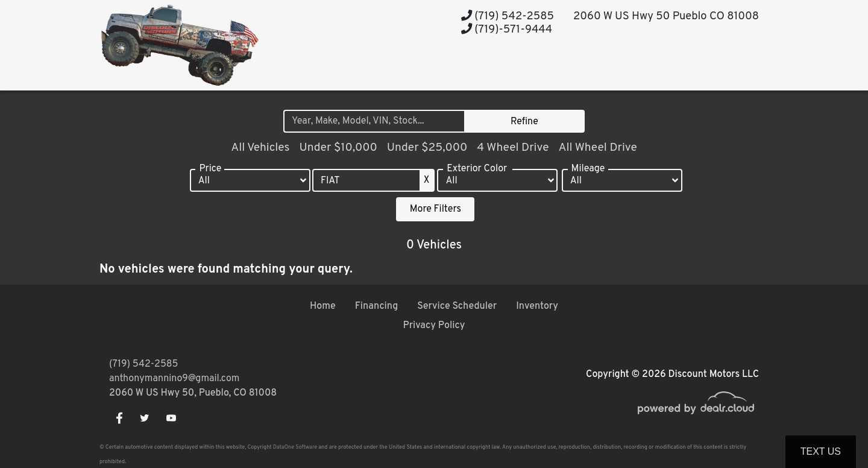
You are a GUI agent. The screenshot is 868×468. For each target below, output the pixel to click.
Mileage (588, 169)
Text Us (821, 451)
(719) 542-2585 (508, 17)
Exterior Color (477, 169)
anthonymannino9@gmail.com (174, 379)
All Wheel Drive (597, 148)
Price (210, 169)
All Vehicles (260, 148)
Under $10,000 (338, 148)
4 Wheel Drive (513, 148)
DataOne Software (295, 447)
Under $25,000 (427, 148)
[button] (539, 68)
